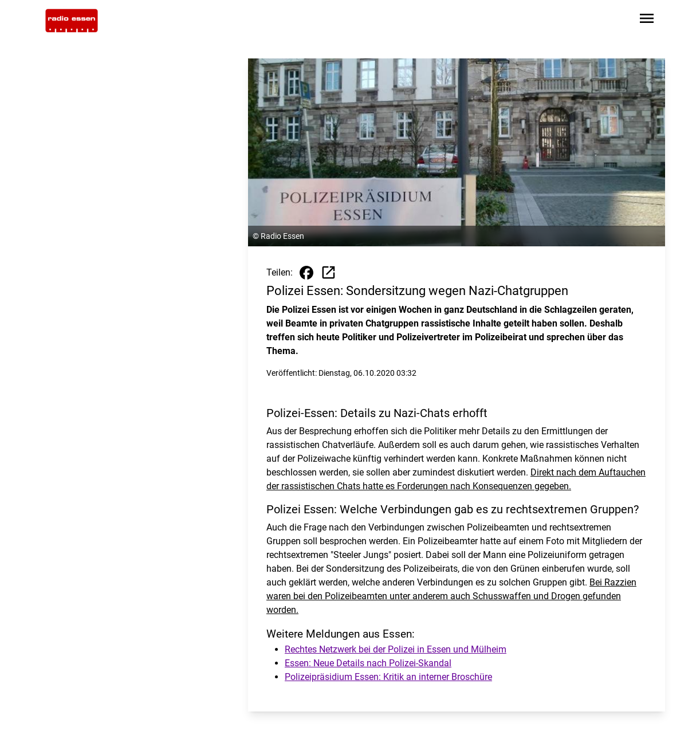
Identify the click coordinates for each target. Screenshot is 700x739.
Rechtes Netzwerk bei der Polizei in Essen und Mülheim (396, 649)
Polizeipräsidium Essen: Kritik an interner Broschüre (388, 677)
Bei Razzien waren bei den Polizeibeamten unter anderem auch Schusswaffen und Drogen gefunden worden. (451, 596)
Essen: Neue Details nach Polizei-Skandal (368, 663)
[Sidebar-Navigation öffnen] (647, 20)
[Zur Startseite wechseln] (72, 21)
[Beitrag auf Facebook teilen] (306, 273)
